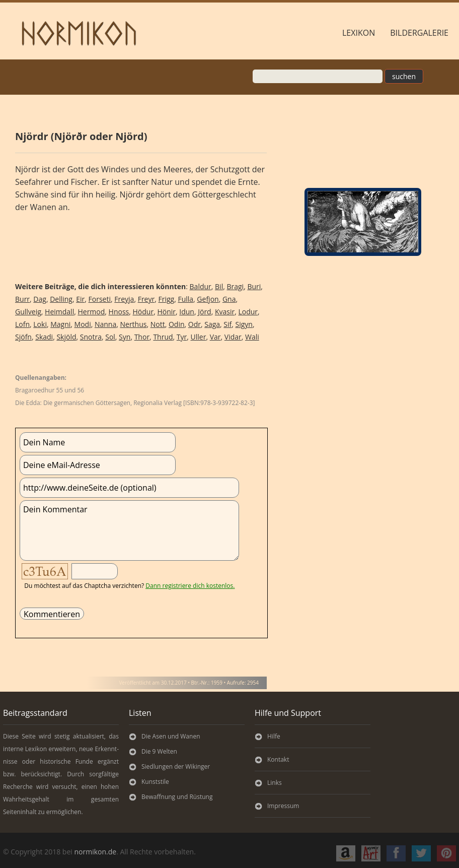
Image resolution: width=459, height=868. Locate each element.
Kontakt (278, 759)
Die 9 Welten (159, 751)
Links (275, 783)
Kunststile (155, 782)
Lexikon (359, 33)
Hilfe (274, 736)
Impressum (283, 806)
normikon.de (95, 852)
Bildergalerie (419, 33)
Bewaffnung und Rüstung (177, 797)
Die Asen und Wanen (171, 736)
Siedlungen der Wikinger (176, 766)
